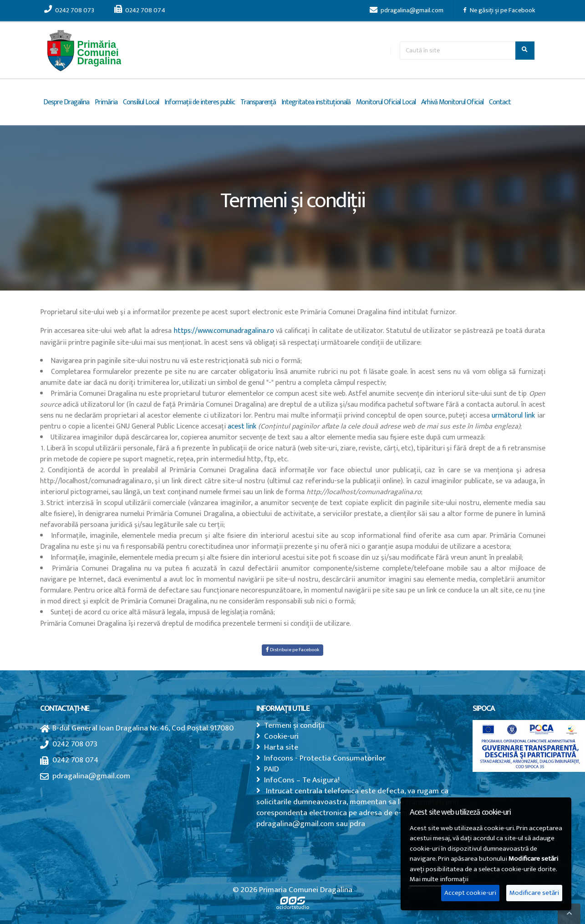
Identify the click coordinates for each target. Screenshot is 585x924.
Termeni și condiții (294, 725)
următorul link (513, 416)
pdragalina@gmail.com (407, 10)
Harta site (281, 747)
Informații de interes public (200, 102)
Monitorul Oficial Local (386, 102)
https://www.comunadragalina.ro (224, 331)
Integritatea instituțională (316, 102)
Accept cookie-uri (470, 893)
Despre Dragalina (66, 102)
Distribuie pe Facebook (292, 650)
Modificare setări (534, 893)
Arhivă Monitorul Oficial (452, 102)
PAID (272, 769)
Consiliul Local (141, 102)
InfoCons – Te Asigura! (302, 780)
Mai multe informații (439, 879)
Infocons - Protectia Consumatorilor (325, 758)
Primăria (106, 102)
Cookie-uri (281, 736)
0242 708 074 (140, 10)
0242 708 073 (69, 10)
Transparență (258, 102)
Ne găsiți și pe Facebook (499, 10)
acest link (242, 426)
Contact (500, 102)
